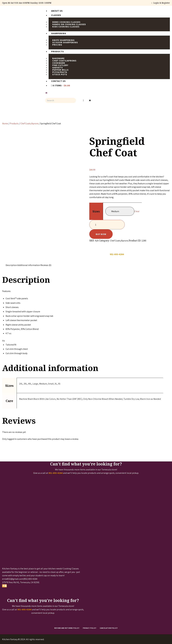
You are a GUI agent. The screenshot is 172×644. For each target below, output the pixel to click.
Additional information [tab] (29, 265)
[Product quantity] (107, 225)
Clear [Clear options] (137, 211)
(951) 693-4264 (30, 579)
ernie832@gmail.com (13, 579)
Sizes (96, 211)
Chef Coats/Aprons (29, 124)
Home (5, 124)
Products (14, 124)
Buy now (101, 234)
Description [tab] (11, 265)
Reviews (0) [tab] (46, 265)
